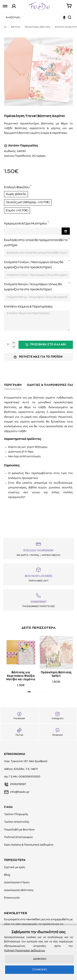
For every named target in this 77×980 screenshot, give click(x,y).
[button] (29, 692)
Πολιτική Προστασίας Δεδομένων (25, 951)
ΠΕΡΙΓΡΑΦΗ (13, 385)
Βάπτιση (16, 27)
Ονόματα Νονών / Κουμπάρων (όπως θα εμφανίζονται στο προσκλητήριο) (33, 287)
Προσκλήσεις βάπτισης (37, 27)
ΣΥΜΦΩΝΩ (40, 970)
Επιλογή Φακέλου (17, 187)
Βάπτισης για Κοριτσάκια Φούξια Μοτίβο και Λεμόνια (21, 676)
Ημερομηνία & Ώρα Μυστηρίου (26, 224)
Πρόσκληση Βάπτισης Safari (56, 674)
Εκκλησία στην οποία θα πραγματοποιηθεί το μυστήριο (36, 243)
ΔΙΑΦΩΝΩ (40, 959)
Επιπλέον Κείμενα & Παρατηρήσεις (28, 307)
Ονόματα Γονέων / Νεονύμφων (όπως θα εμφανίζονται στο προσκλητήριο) (34, 265)
